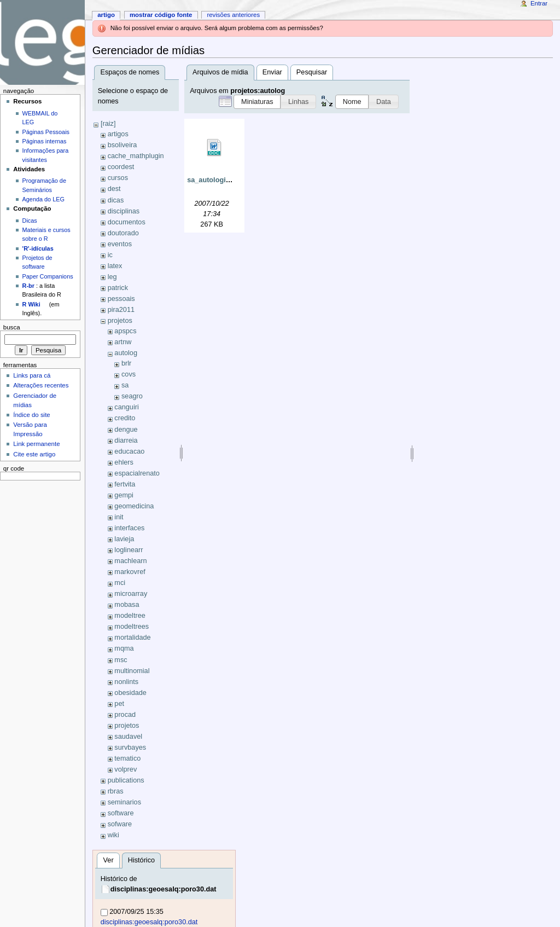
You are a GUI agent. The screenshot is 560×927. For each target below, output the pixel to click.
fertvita (125, 484)
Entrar (539, 3)
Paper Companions (48, 276)
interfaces (129, 528)
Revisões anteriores (233, 15)
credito (125, 418)
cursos (118, 178)
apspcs (125, 331)
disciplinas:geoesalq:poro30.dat (164, 889)
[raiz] (108, 124)
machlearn (130, 561)
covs (129, 374)
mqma (124, 648)
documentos (127, 222)
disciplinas (124, 211)
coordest (121, 167)
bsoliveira (122, 145)
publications (126, 780)
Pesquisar (312, 72)
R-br (28, 286)
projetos (120, 321)
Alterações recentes (41, 385)
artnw (123, 342)
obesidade (130, 693)
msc (121, 660)
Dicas (30, 221)
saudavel (128, 737)
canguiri (126, 407)
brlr (126, 363)
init (119, 517)
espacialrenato (137, 473)
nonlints (126, 682)
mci (120, 583)
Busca (12, 327)
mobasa (127, 605)
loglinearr (129, 550)
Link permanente (36, 444)
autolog (126, 353)
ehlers (124, 462)
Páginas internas (45, 141)
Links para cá (32, 375)
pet (119, 704)
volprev (126, 769)
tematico (127, 758)
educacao (129, 451)
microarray (131, 594)
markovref (130, 572)
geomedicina (134, 506)
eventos (120, 244)
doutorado (123, 233)
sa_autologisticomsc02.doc (232, 180)
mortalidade (132, 638)
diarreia (126, 441)
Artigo (106, 15)
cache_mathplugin (136, 156)
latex (115, 266)
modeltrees (132, 627)
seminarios (124, 802)
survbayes (130, 748)
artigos (118, 134)
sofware (120, 824)
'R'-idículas (38, 248)
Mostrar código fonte (161, 15)
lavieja (124, 539)
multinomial (132, 671)
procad (125, 715)
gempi (124, 495)
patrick (118, 288)
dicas (116, 200)
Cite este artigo (34, 454)
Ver (109, 860)
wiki (113, 835)
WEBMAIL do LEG (40, 118)
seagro (132, 396)
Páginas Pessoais (46, 132)
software (121, 813)
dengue (126, 430)
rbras (116, 791)
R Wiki (31, 304)
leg (112, 277)
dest (114, 189)
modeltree (130, 616)
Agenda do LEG (43, 199)
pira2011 (121, 310)
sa (125, 385)
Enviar (272, 72)
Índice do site (32, 415)
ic (110, 255)
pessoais (121, 299)
